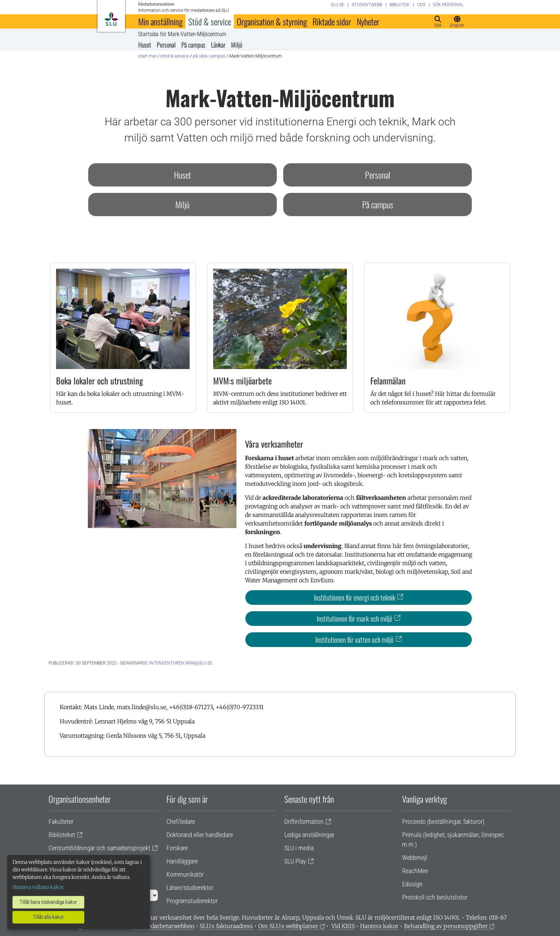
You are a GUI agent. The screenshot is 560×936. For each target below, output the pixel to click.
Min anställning (160, 21)
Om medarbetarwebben (163, 926)
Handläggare (182, 861)
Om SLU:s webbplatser (288, 926)
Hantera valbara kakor (38, 887)
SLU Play (295, 861)
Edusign (412, 884)
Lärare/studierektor (190, 888)
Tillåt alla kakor (48, 917)
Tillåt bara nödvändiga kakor (48, 902)
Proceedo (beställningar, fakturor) (443, 822)
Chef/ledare (181, 822)
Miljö (237, 45)
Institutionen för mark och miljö (354, 618)
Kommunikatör (185, 874)
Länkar (218, 45)
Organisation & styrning (272, 21)
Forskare (177, 848)
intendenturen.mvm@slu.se (181, 663)
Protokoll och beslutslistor (435, 897)
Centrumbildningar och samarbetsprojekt (99, 848)
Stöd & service (210, 21)
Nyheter (368, 21)
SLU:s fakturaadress (226, 926)
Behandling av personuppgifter (446, 926)
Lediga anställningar (309, 835)
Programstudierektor (192, 901)
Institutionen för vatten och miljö (354, 639)
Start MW (147, 56)
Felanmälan (388, 380)
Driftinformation (304, 822)
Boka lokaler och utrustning (100, 380)
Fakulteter (61, 822)
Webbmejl (415, 858)
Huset (145, 45)
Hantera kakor (379, 926)
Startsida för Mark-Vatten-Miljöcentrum (182, 34)
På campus (193, 45)
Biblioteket (62, 835)
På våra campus (209, 56)
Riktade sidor (332, 21)
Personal (166, 45)
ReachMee (415, 871)
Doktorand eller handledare (200, 835)
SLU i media (299, 848)
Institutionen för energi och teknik (355, 597)
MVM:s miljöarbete (242, 380)
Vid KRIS (343, 926)
